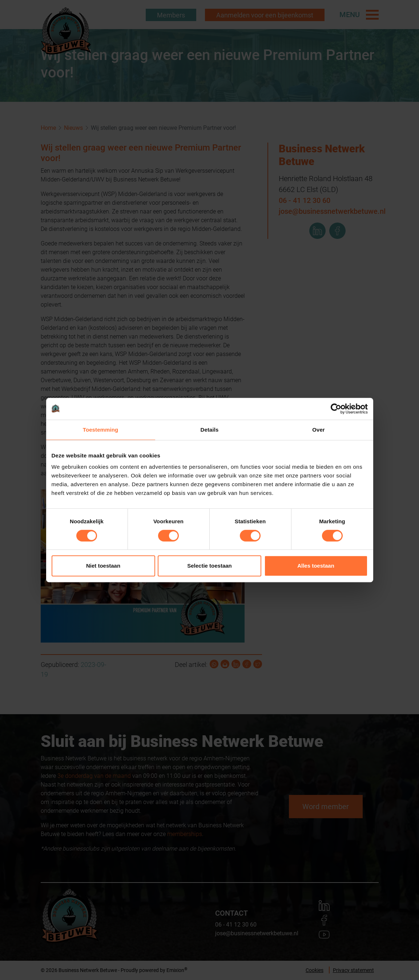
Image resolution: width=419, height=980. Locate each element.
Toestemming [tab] (101, 430)
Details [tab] (210, 430)
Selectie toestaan (209, 566)
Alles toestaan (316, 566)
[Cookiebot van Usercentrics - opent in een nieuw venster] (336, 409)
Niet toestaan (103, 566)
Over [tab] (319, 430)
